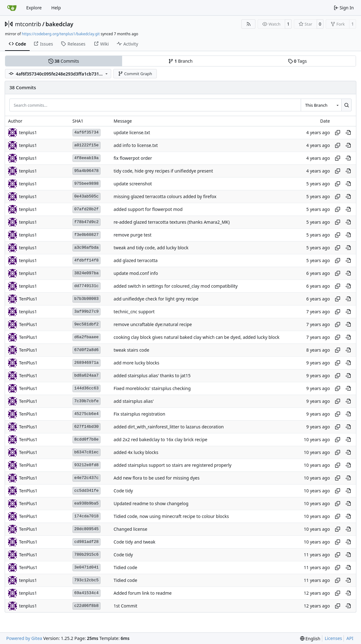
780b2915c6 (87, 555)
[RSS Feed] (249, 24)
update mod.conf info (136, 273)
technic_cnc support (134, 312)
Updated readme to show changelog (151, 503)
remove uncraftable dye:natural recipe (153, 324)
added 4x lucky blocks (136, 452)
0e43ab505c (87, 196)
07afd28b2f (87, 209)
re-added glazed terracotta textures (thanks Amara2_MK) (172, 222)
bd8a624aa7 (87, 376)
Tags (297, 61)
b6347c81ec (87, 452)
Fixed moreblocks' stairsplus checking (152, 388)
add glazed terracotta (136, 260)
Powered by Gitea (24, 638)
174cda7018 (87, 516)
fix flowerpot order (133, 158)
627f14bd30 (87, 427)
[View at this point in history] (348, 133)
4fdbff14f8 (87, 260)
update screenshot (133, 184)
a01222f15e (87, 145)
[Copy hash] (338, 133)
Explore (34, 8)
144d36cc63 (87, 388)
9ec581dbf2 (87, 324)
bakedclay (59, 24)
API (350, 638)
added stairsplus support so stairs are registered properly (173, 465)
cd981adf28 (87, 542)
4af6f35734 (87, 132)
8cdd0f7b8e (87, 439)
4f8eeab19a (87, 158)
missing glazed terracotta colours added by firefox (165, 196)
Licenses (334, 638)
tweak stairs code (131, 350)
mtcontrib (28, 24)
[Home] (12, 8)
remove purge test (133, 235)
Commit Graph (135, 74)
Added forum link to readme (143, 593)
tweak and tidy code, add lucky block (151, 248)
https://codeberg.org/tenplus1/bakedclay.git (61, 34)
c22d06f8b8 (87, 606)
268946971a (87, 363)
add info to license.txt (136, 145)
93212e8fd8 (87, 465)
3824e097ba (87, 273)
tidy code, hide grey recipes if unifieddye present (163, 171)
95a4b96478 (87, 171)
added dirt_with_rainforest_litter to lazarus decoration (169, 427)
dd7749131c (87, 286)
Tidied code (125, 567)
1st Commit (126, 606)
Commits (64, 61)
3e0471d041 (87, 567)
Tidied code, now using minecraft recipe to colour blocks (171, 516)
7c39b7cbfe (87, 401)
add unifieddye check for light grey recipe (156, 299)
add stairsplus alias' (134, 401)
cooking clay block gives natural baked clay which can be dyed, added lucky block (197, 337)
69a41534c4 (87, 593)
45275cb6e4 (87, 414)
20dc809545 (87, 529)
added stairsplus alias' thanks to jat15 (152, 376)
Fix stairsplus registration (139, 414)
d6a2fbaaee (87, 337)
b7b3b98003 (87, 299)
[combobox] (321, 105)
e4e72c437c (87, 478)
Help (56, 8)
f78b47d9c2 (87, 222)
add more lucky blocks (136, 363)
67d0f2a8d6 (87, 350)
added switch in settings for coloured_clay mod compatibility (176, 286)
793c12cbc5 (87, 580)
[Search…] (346, 105)
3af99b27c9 (87, 312)
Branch (180, 61)
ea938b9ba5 (87, 503)
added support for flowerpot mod (148, 209)
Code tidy (123, 491)
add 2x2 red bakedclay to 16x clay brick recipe (161, 439)
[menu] (310, 639)
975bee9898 (87, 184)
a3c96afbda (87, 248)
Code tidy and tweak (135, 542)
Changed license (131, 529)
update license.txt (132, 132)
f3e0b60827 (87, 235)
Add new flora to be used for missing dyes (157, 478)
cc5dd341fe (87, 491)
